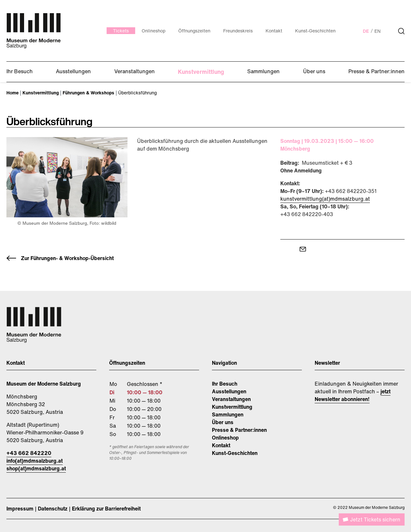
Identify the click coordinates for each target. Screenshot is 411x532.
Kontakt (221, 445)
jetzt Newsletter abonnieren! (353, 395)
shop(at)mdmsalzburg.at (36, 468)
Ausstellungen (229, 391)
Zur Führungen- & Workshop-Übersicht (67, 258)
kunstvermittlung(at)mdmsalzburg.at (325, 199)
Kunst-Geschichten (235, 453)
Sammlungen (228, 414)
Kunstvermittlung (232, 407)
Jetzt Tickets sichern (375, 519)
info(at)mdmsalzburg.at (35, 461)
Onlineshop (225, 438)
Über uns (223, 422)
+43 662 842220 (29, 453)
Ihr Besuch (225, 384)
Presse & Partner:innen (239, 430)
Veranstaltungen (231, 399)
